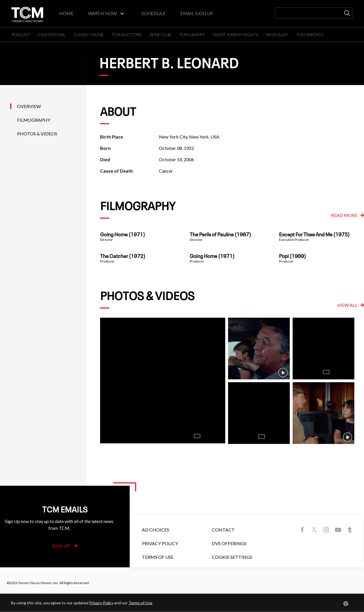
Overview (29, 106)
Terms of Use (158, 557)
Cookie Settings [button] (232, 557)
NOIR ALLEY (277, 35)
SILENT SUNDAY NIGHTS (235, 35)
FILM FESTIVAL (52, 35)
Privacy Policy (160, 543)
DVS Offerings (229, 543)
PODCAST (21, 35)
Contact (223, 530)
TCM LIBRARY (192, 35)
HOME (66, 13)
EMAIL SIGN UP (197, 13)
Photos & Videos (37, 134)
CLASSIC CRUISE (89, 35)
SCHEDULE (154, 13)
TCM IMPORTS (310, 35)
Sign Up (65, 546)
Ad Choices (156, 530)
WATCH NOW (103, 13)
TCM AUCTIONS (127, 35)
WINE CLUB (160, 35)
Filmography (34, 120)
